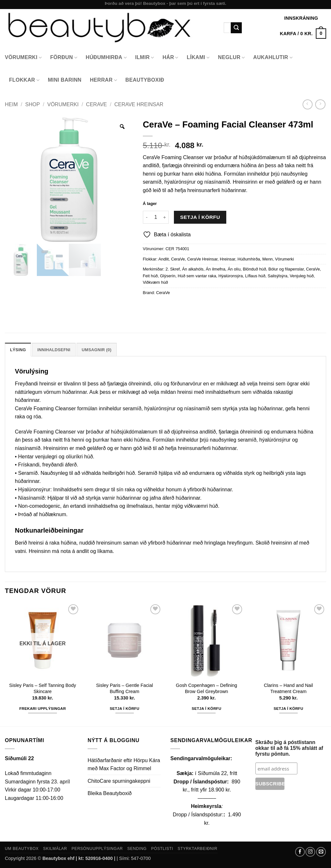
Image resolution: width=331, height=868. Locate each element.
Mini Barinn (65, 80)
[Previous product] (320, 104)
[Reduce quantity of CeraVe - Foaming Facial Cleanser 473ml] (147, 217)
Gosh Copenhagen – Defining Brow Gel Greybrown (207, 688)
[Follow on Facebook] (300, 852)
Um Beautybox (22, 849)
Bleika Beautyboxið (110, 793)
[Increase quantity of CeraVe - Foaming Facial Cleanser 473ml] (165, 217)
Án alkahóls (193, 269)
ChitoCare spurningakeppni (119, 781)
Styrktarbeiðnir (197, 849)
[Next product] (308, 104)
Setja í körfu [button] (124, 709)
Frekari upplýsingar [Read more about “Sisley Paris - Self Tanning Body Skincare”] (43, 709)
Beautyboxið (145, 80)
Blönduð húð (254, 269)
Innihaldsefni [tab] (54, 350)
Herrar (103, 80)
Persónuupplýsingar (97, 849)
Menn (268, 259)
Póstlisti (162, 849)
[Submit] (236, 28)
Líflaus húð (255, 276)
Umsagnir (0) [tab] (97, 350)
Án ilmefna (216, 269)
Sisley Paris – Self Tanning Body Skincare (43, 688)
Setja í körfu (200, 217)
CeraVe (96, 104)
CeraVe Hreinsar (139, 104)
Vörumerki (23, 58)
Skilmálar (55, 849)
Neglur (231, 58)
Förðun (64, 58)
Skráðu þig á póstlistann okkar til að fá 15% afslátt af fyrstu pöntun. (289, 748)
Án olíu (234, 269)
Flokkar (24, 80)
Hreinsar (228, 259)
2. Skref (173, 269)
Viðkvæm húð (155, 282)
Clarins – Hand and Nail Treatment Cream (288, 688)
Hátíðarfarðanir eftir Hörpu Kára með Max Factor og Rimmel (124, 765)
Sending (137, 849)
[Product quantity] (156, 217)
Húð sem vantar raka (197, 276)
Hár (171, 58)
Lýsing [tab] (18, 350)
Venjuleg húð (302, 276)
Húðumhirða (106, 58)
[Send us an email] (321, 852)
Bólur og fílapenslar (286, 269)
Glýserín (168, 276)
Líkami (198, 58)
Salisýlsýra (278, 276)
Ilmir (145, 58)
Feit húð (150, 276)
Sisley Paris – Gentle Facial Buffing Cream (124, 688)
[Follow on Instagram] (310, 852)
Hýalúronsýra (231, 276)
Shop (32, 104)
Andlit (164, 259)
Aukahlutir (273, 58)
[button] (303, 34)
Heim (11, 104)
